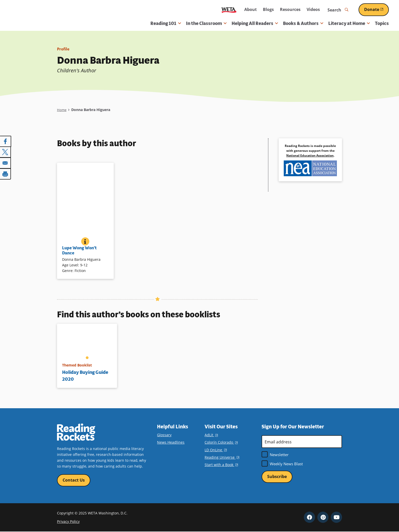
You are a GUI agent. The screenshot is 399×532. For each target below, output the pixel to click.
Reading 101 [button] (166, 23)
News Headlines (171, 442)
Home (62, 110)
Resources (290, 9)
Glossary (164, 435)
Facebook (309, 517)
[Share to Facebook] (6, 141)
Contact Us (74, 480)
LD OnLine (216, 450)
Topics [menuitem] (382, 23)
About (251, 9)
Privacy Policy (68, 522)
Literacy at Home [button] (349, 23)
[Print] (6, 173)
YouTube (336, 517)
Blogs (268, 9)
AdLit (211, 435)
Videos (313, 9)
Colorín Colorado (221, 442)
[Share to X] (6, 152)
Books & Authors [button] (303, 23)
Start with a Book (221, 465)
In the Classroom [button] (206, 23)
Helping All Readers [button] (255, 23)
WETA (229, 10)
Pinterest (323, 517)
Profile (64, 49)
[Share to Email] (6, 163)
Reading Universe (222, 457)
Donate (376, 9)
